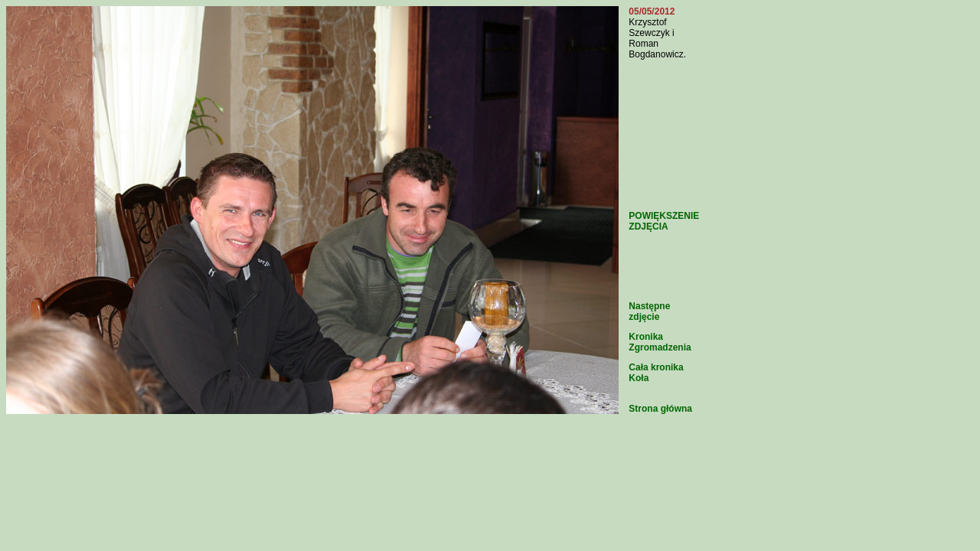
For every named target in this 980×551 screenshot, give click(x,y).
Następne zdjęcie (649, 311)
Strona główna (660, 409)
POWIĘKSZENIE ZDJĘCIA (664, 221)
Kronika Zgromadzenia (660, 342)
